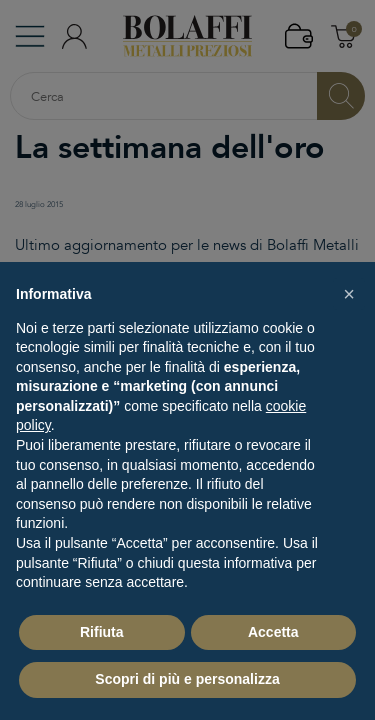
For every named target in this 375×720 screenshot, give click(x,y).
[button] (349, 294)
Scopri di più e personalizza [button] (187, 679)
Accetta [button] (273, 632)
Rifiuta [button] (102, 632)
